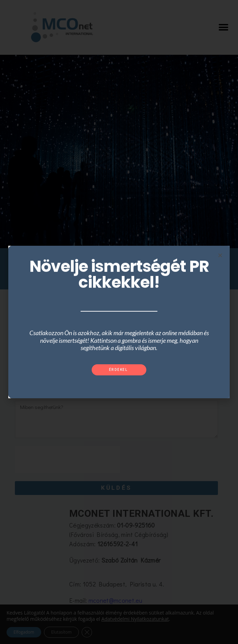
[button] (119, 370)
